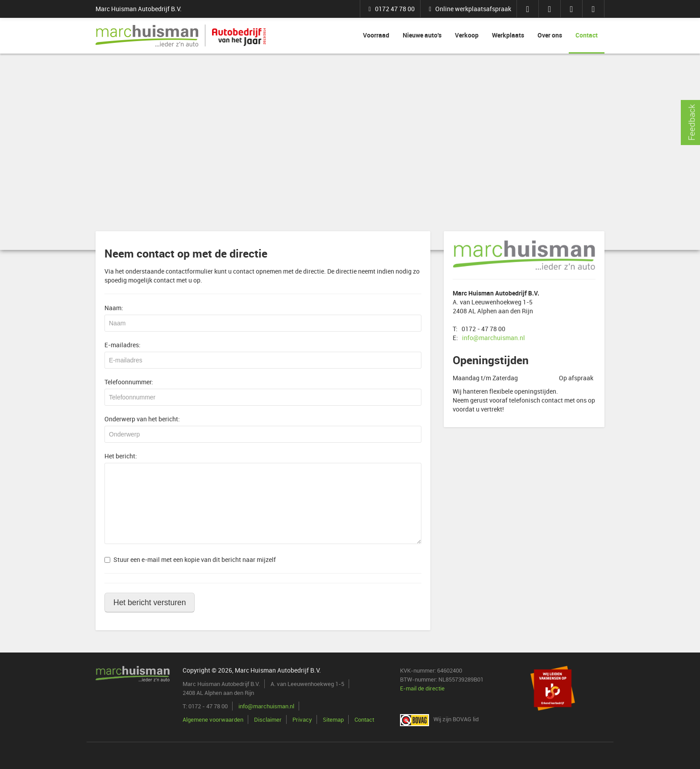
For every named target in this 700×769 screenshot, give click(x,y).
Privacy (302, 719)
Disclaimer (268, 719)
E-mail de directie (422, 688)
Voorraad (376, 35)
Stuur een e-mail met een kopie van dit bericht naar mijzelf (190, 559)
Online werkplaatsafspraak (469, 9)
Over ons (550, 35)
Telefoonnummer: (129, 382)
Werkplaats (508, 35)
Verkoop (467, 35)
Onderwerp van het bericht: (142, 419)
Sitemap (333, 719)
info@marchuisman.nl (494, 338)
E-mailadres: (123, 345)
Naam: (114, 308)
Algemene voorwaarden (213, 719)
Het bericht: (121, 456)
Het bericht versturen (150, 603)
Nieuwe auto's (422, 35)
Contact (587, 35)
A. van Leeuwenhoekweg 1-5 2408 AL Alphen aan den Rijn (496, 302)
